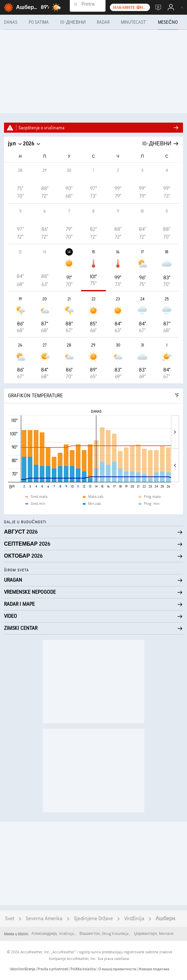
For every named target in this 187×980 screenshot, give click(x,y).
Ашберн (165, 919)
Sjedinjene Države (93, 919)
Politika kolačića (83, 969)
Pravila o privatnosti (53, 969)
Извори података (154, 969)
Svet (10, 919)
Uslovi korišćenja (23, 969)
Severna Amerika (44, 919)
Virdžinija (134, 919)
